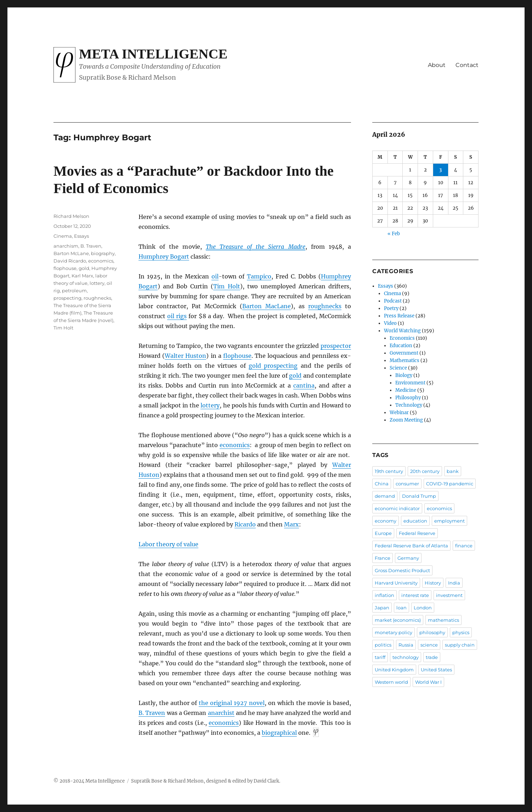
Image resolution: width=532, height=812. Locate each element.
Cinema (63, 236)
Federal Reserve (417, 533)
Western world (391, 682)
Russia (406, 645)
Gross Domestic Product (402, 570)
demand (385, 496)
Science (398, 368)
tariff (380, 657)
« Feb (394, 234)
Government (404, 353)
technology (406, 657)
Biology (404, 375)
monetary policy (394, 632)
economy (386, 521)
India (454, 583)
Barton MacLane (267, 306)
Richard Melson (71, 216)
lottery (210, 405)
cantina (304, 385)
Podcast (393, 301)
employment (449, 521)
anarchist (221, 713)
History (433, 583)
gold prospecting (273, 366)
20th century (425, 471)
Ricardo (245, 524)
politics (383, 645)
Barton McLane (71, 253)
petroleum (74, 291)
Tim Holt (227, 286)
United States (436, 670)
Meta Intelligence (153, 54)
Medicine (406, 390)
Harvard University (396, 583)
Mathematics (404, 360)
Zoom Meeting (406, 420)
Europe (383, 533)
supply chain (460, 645)
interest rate (415, 595)
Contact (467, 65)
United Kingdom (394, 670)
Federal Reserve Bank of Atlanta (411, 546)
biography (103, 253)
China (382, 484)
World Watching (402, 331)
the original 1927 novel (231, 703)
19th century (389, 471)
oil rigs (177, 316)
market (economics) (398, 620)
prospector (336, 346)
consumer (407, 484)
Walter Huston (185, 356)
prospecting (67, 298)
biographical (279, 733)
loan (401, 608)
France (383, 558)
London (423, 608)
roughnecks (325, 306)
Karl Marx (82, 276)
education (415, 521)
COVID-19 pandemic (450, 484)
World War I (428, 682)
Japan (382, 608)
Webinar (399, 413)
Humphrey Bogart (164, 256)
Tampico (259, 276)
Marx (292, 524)
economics (235, 445)
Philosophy (408, 398)
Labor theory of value (168, 544)
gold (295, 376)
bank (453, 471)
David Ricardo (70, 261)
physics (461, 632)
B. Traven (152, 713)
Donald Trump (419, 496)
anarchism (66, 246)
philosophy (432, 632)
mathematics (443, 620)
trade (432, 657)
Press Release (399, 316)
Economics (402, 338)
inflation (384, 595)
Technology (409, 405)
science (429, 645)
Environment (410, 383)
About (437, 65)
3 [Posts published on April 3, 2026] (440, 170)
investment (449, 595)
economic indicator (397, 508)
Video (390, 323)
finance (464, 546)
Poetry (391, 308)
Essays (81, 236)
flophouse (237, 356)
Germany (408, 558)
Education (401, 346)
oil (215, 276)
